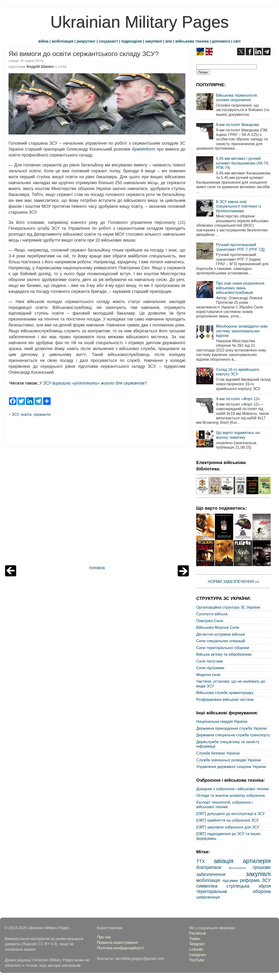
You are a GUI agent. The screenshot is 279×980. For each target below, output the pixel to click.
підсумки (230, 880)
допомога (221, 41)
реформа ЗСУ (255, 880)
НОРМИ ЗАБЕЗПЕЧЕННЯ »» (234, 581)
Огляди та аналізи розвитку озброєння (230, 795)
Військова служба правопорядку (225, 693)
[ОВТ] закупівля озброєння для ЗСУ (228, 827)
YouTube (197, 960)
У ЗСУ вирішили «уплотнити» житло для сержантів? (93, 383)
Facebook (198, 933)
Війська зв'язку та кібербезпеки (224, 654)
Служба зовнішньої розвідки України (229, 760)
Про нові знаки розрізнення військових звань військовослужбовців (240, 288)
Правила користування (117, 942)
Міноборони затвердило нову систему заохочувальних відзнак (242, 331)
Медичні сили (208, 675)
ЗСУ (15, 414)
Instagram (198, 955)
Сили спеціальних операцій (221, 641)
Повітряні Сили (210, 621)
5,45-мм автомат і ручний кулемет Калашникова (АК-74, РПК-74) (242, 163)
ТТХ (201, 861)
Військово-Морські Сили (218, 627)
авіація (224, 861)
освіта (26, 414)
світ (237, 41)
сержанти (42, 414)
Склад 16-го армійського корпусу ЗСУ (238, 372)
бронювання (237, 868)
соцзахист (109, 41)
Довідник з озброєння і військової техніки (233, 789)
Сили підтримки (210, 668)
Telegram (197, 944)
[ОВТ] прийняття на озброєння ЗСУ (227, 820)
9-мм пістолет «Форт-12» (238, 399)
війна (43, 41)
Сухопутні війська (212, 614)
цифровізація (208, 897)
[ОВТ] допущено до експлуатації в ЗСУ (231, 814)
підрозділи (132, 41)
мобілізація (63, 41)
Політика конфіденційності (120, 948)
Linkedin (196, 949)
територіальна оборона (233, 891)
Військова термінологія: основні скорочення (237, 98)
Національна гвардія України (222, 721)
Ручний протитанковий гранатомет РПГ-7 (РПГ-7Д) (240, 247)
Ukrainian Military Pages (140, 22)
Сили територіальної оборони (223, 648)
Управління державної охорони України (231, 767)
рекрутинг (86, 41)
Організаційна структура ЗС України (228, 607)
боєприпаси (209, 867)
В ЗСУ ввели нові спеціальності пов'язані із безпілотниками (238, 206)
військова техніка (192, 41)
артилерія (257, 861)
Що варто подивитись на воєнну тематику (238, 435)
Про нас (104, 937)
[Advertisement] (97, 507)
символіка (207, 886)
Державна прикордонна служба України (231, 728)
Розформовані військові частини (225, 699)
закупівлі (154, 41)
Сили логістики (210, 661)
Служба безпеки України (218, 753)
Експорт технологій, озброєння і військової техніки (225, 804)
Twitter (195, 939)
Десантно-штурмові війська (220, 634)
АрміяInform (144, 149)
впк (169, 41)
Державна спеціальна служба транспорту (233, 735)
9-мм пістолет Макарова (237, 125)
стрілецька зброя (249, 886)
